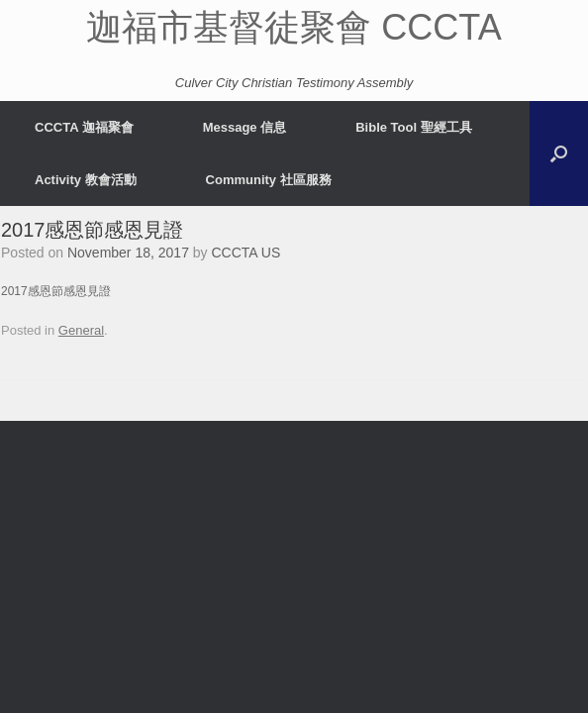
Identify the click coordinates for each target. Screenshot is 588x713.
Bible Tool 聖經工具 (413, 127)
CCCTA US (246, 253)
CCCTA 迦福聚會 (84, 127)
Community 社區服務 (269, 180)
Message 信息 (245, 127)
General (81, 330)
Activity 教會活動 (86, 180)
